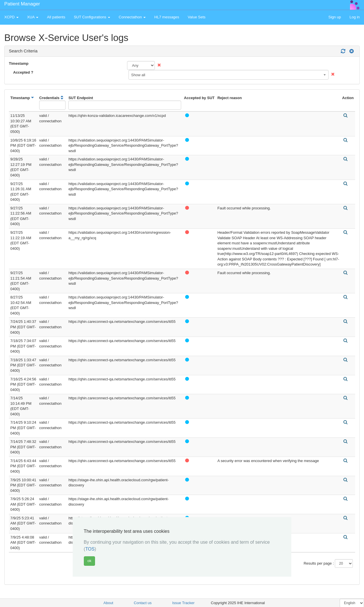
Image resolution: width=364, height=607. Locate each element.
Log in (355, 17)
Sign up (335, 17)
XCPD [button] (11, 17)
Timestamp (19, 63)
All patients (56, 17)
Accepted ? (23, 72)
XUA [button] (33, 17)
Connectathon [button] (132, 17)
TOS (90, 549)
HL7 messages (167, 17)
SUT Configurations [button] (92, 17)
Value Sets (197, 17)
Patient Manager (22, 4)
